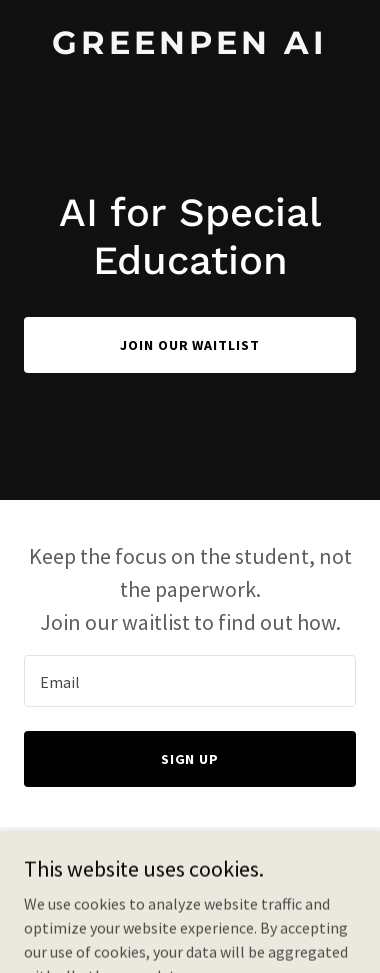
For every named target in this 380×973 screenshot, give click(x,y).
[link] (190, 48)
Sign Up (190, 759)
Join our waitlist (190, 345)
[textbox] (190, 681)
